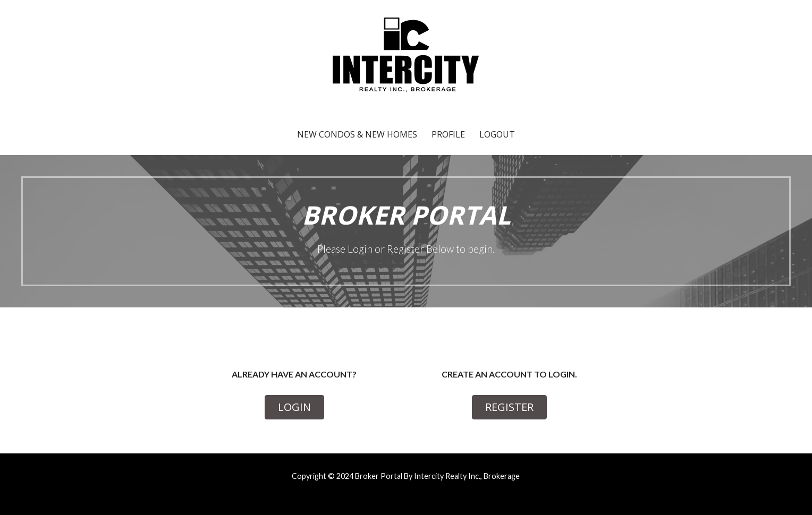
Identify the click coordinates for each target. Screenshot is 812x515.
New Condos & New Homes (357, 134)
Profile (448, 134)
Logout (497, 134)
